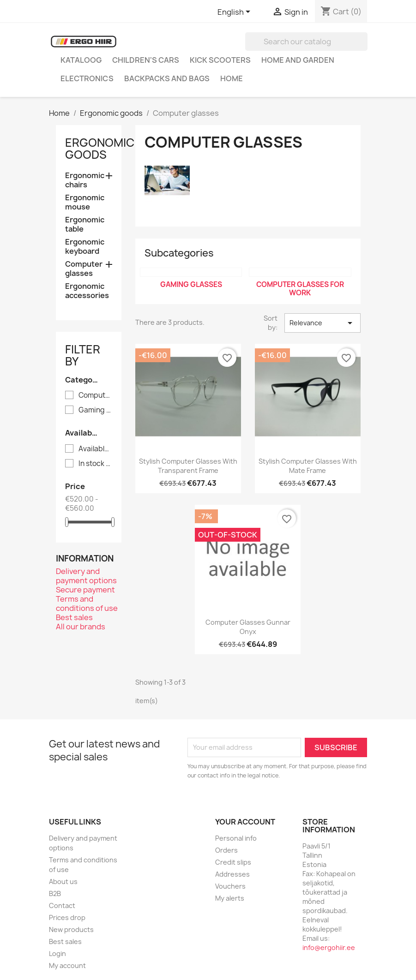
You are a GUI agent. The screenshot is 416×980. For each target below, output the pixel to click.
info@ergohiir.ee (329, 947)
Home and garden (298, 60)
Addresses (232, 874)
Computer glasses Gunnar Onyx (248, 627)
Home (232, 78)
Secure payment (85, 590)
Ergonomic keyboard (85, 247)
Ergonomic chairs (85, 180)
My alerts (230, 898)
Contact (62, 905)
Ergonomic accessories (87, 291)
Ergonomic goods (100, 149)
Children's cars (146, 60)
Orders (226, 850)
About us (63, 881)
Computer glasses (84, 269)
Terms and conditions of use (87, 604)
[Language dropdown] (235, 12)
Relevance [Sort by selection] (322, 323)
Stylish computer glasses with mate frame (308, 466)
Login (57, 953)
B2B (55, 893)
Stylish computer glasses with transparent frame (188, 466)
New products (71, 929)
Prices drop (67, 917)
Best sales (74, 617)
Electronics (87, 78)
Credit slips (233, 862)
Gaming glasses (95, 410)
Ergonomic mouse (85, 202)
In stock (95, 464)
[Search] (306, 42)
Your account (245, 822)
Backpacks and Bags (167, 78)
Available (95, 449)
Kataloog (81, 60)
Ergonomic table (85, 224)
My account (67, 965)
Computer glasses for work (95, 395)
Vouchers (230, 886)
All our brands (81, 627)
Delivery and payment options (86, 576)
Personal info (236, 838)
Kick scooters (220, 60)
